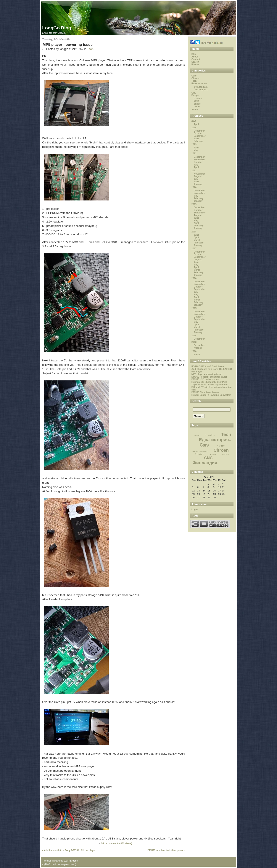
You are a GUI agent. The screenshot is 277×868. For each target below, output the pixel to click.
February (199, 141)
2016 (194, 278)
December (199, 131)
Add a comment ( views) (116, 843)
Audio (195, 110)
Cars (194, 76)
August (198, 176)
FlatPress (73, 861)
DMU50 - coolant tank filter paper (209, 377)
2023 (194, 144)
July (196, 165)
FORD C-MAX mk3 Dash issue (208, 366)
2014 (194, 335)
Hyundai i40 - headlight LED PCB (209, 382)
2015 (194, 308)
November (199, 159)
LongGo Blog (57, 28)
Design (195, 95)
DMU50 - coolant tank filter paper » (166, 850)
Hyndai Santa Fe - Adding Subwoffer (211, 395)
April (196, 124)
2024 (194, 127)
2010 (194, 351)
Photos (195, 64)
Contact (196, 59)
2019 (194, 204)
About (195, 57)
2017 (194, 248)
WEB (196, 101)
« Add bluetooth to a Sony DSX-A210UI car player (69, 850)
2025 (194, 121)
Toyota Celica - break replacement (210, 385)
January (198, 184)
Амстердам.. (201, 89)
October (198, 133)
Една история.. (200, 83)
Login (195, 509)
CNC (194, 93)
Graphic (198, 99)
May (196, 150)
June (196, 138)
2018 (194, 232)
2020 (194, 187)
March (197, 240)
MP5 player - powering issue (68, 45)
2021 (194, 170)
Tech (90, 49)
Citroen (196, 78)
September (200, 136)
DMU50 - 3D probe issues (205, 379)
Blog (194, 54)
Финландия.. (201, 87)
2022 (194, 153)
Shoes (197, 104)
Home (197, 106)
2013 (194, 342)
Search (195, 62)
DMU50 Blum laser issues (205, 392)
